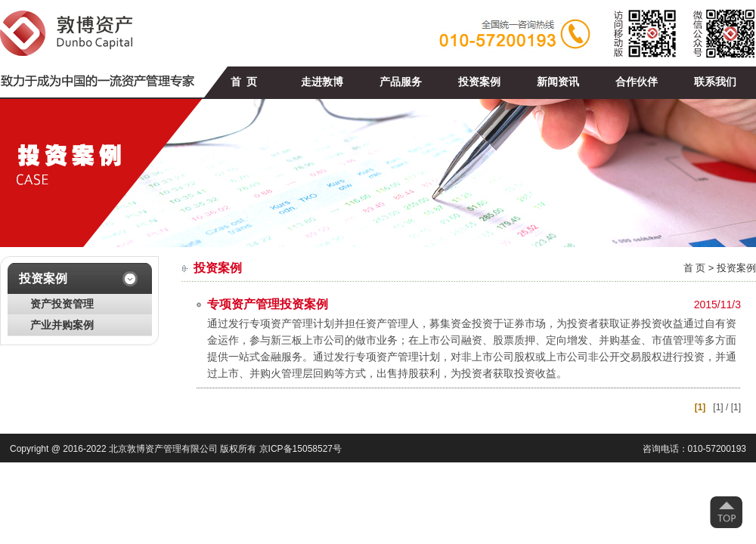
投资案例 (479, 82)
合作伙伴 (637, 82)
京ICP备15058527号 (301, 449)
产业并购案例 (62, 325)
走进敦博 (322, 82)
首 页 (244, 82)
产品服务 (401, 82)
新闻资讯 (558, 82)
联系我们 (715, 82)
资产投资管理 (62, 304)
